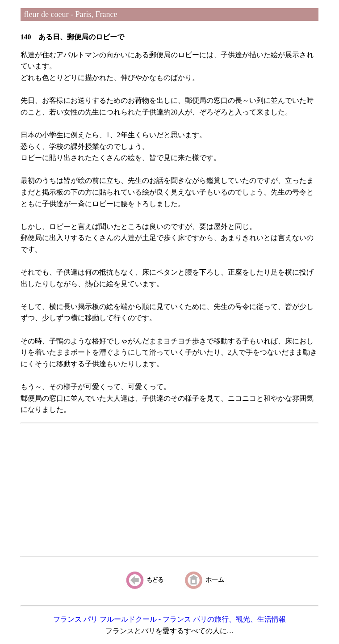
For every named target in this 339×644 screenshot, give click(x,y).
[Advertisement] (170, 490)
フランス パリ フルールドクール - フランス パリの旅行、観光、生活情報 (169, 619)
